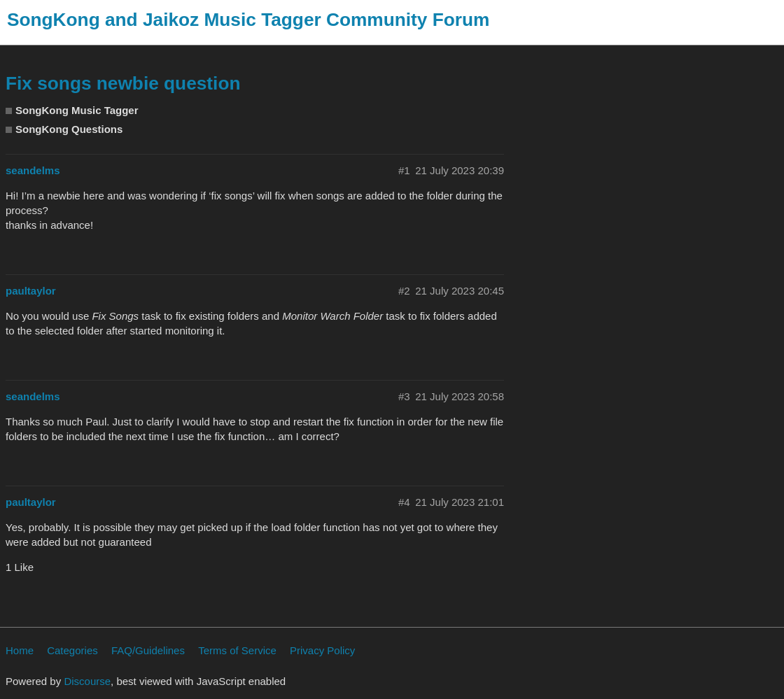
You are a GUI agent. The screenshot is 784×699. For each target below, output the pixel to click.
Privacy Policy (322, 650)
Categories (72, 650)
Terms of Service (237, 650)
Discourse (87, 681)
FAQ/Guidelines (148, 650)
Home (20, 650)
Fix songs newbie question (123, 83)
